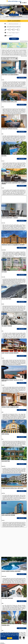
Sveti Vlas (3, 476)
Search (14, 39)
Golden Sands (4, 559)
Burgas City (4, 449)
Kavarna (3, 144)
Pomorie (3, 503)
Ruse (3, 422)
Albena (3, 90)
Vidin (3, 586)
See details (22, 78)
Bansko (3, 63)
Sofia (3, 117)
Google (17, 634)
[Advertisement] (14, 542)
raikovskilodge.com (14, 1)
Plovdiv (3, 171)
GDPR (4, 636)
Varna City (4, 206)
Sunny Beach (4, 233)
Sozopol (3, 368)
